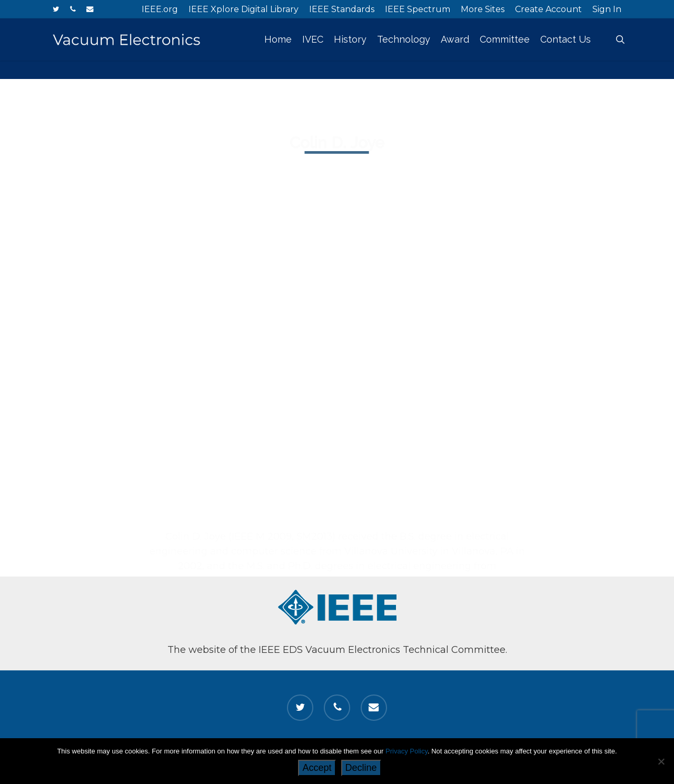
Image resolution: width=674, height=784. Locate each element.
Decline (361, 768)
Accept (317, 768)
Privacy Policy (407, 751)
